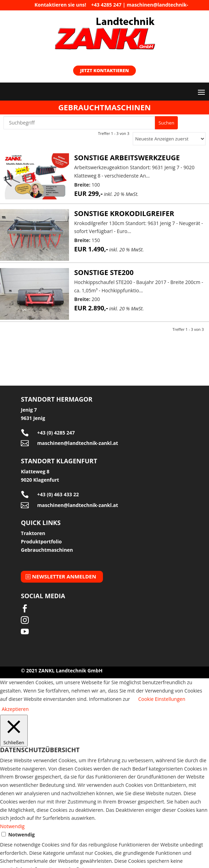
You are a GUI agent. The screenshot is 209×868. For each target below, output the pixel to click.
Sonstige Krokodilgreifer (124, 213)
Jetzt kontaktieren (104, 70)
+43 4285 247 (106, 5)
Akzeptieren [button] (15, 709)
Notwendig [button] (12, 826)
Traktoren (33, 533)
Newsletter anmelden (64, 576)
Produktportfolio (41, 542)
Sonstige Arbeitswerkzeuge (127, 158)
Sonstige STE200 (104, 272)
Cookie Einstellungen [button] (162, 699)
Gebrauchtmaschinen (47, 550)
